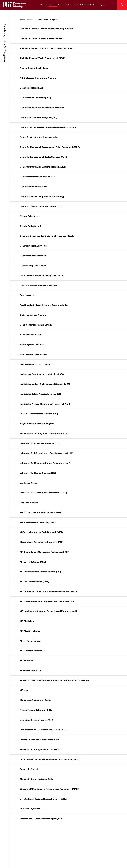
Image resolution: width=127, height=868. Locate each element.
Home (22, 20)
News (95, 5)
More (102, 5)
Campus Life (87, 5)
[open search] (122, 5)
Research (53, 5)
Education (43, 5)
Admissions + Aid (74, 5)
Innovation (62, 5)
